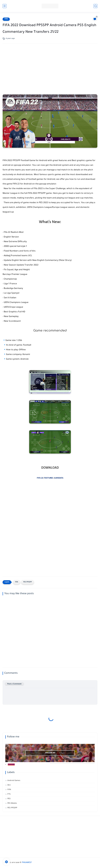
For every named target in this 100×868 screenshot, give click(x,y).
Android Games (14, 781)
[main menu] (5, 6)
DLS (9, 785)
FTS (9, 794)
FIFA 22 (40, 478)
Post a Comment (14, 684)
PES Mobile (12, 803)
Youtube (11, 764)
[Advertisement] (50, 67)
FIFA (6, 19)
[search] (95, 6)
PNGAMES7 (27, 863)
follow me (50, 753)
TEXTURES (49, 478)
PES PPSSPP (28, 582)
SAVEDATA (59, 478)
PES (9, 799)
